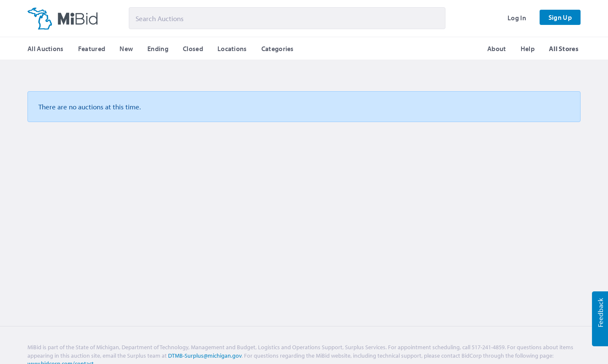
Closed (193, 49)
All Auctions (46, 49)
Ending (158, 49)
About (497, 49)
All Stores (564, 49)
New (126, 49)
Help (528, 49)
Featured (92, 49)
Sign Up (560, 17)
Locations (232, 49)
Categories (278, 49)
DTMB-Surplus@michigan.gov (205, 356)
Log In (517, 18)
